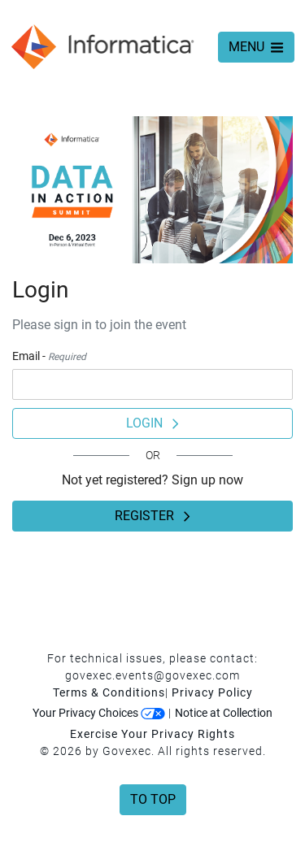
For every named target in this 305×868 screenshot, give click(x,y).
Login (152, 423)
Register (152, 516)
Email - (49, 356)
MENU (256, 47)
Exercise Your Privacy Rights (152, 734)
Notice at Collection (224, 713)
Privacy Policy (212, 692)
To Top (153, 799)
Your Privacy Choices (99, 713)
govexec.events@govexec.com (152, 675)
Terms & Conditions (109, 692)
